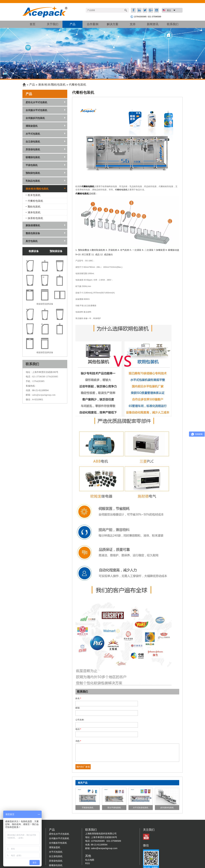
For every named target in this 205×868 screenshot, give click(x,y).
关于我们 (53, 24)
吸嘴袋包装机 (33, 157)
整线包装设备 (33, 233)
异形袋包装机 (33, 149)
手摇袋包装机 (88, 789)
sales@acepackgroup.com (44, 395)
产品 (73, 24)
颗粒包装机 (34, 207)
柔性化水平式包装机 (36, 102)
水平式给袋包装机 (141, 789)
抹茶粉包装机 (35, 218)
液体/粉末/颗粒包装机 (52, 85)
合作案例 (93, 24)
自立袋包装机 (33, 142)
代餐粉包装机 (88, 186)
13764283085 (140, 17)
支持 (133, 24)
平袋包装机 (32, 165)
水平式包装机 (33, 134)
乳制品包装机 (33, 181)
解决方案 (113, 24)
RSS (88, 844)
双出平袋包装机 (114, 789)
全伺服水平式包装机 (36, 110)
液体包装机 (34, 212)
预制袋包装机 (33, 173)
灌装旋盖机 (32, 126)
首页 (33, 24)
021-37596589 (154, 17)
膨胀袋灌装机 (33, 225)
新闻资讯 (153, 24)
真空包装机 (32, 241)
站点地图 (90, 841)
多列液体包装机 (167, 789)
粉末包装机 (34, 195)
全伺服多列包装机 (35, 118)
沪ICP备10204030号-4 (132, 862)
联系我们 (173, 24)
